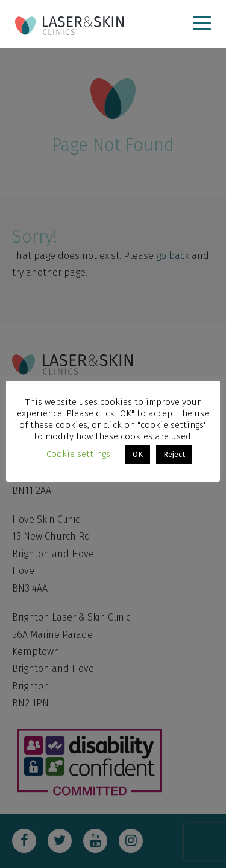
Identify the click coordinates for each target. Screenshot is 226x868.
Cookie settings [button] (78, 454)
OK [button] (138, 454)
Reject (174, 454)
